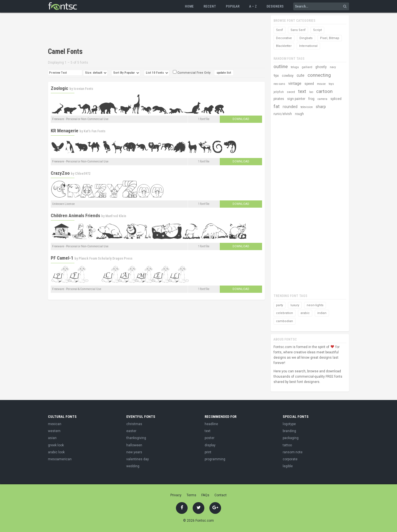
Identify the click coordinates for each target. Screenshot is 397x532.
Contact (221, 495)
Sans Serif (298, 30)
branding (289, 431)
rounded (290, 107)
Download (241, 119)
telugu (295, 67)
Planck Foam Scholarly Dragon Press (106, 258)
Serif (279, 30)
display (210, 445)
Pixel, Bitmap (330, 38)
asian (52, 438)
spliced (336, 99)
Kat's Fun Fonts (95, 131)
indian (322, 313)
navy (333, 67)
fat (277, 106)
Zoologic (60, 88)
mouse (321, 84)
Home (189, 6)
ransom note (293, 452)
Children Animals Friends (75, 215)
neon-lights (315, 305)
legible (288, 466)
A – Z (253, 6)
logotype (289, 424)
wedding (133, 466)
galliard (307, 67)
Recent (210, 6)
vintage (295, 83)
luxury (295, 305)
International (308, 46)
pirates (279, 99)
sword (291, 92)
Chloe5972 (83, 174)
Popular (233, 6)
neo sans (279, 84)
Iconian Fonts (83, 89)
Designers (275, 6)
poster (210, 438)
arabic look (56, 452)
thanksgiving (136, 438)
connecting (319, 75)
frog (311, 99)
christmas (134, 424)
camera (322, 99)
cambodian (285, 321)
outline (281, 66)
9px (276, 76)
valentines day (138, 459)
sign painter (296, 99)
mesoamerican (60, 459)
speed (309, 84)
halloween (134, 445)
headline (211, 424)
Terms (191, 495)
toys (331, 84)
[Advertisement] (149, 31)
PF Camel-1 (62, 258)
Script (317, 30)
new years (134, 452)
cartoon (324, 91)
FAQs (205, 495)
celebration (285, 313)
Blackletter (284, 46)
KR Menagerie (65, 131)
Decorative (284, 38)
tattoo (287, 445)
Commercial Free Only (192, 73)
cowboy (288, 76)
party (279, 305)
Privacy (176, 495)
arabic (305, 313)
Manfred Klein (116, 216)
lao (311, 92)
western (54, 431)
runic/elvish (283, 114)
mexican (55, 424)
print (208, 452)
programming (215, 459)
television (307, 107)
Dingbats (306, 38)
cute (301, 75)
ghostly (321, 67)
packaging (291, 438)
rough (299, 114)
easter (131, 431)
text (302, 91)
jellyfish (279, 92)
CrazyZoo (60, 173)
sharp (321, 107)
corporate (290, 459)
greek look (56, 445)
